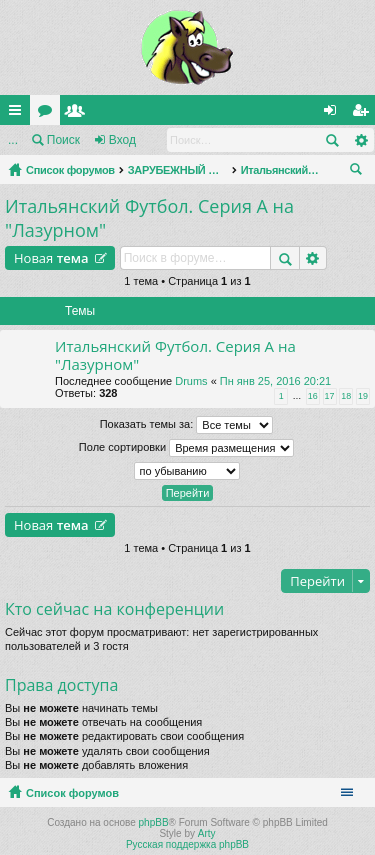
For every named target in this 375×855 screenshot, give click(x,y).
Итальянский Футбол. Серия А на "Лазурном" (281, 170)
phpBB (154, 822)
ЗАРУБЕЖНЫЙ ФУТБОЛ (178, 170)
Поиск (63, 140)
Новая (51, 258)
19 (363, 396)
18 (346, 396)
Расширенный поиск (360, 140)
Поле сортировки (186, 448)
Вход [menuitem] (334, 114)
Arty (207, 833)
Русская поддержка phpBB (187, 844)
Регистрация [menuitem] (364, 114)
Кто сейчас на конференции (114, 609)
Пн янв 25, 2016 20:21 (275, 381)
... (13, 140)
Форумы (49, 114)
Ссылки (19, 114)
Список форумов (70, 170)
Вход (122, 140)
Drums (191, 381)
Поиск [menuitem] (360, 172)
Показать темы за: (187, 425)
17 (330, 396)
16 (313, 396)
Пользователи (79, 114)
